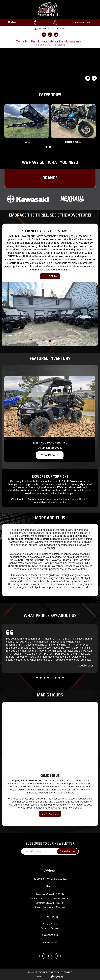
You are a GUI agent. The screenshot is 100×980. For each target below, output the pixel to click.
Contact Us (50, 935)
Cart (55, 23)
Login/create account (50, 29)
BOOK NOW (50, 276)
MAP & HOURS (83, 22)
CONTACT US (50, 814)
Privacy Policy (50, 924)
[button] (46, 147)
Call (35, 23)
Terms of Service (50, 928)
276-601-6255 (50, 942)
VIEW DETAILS (50, 455)
